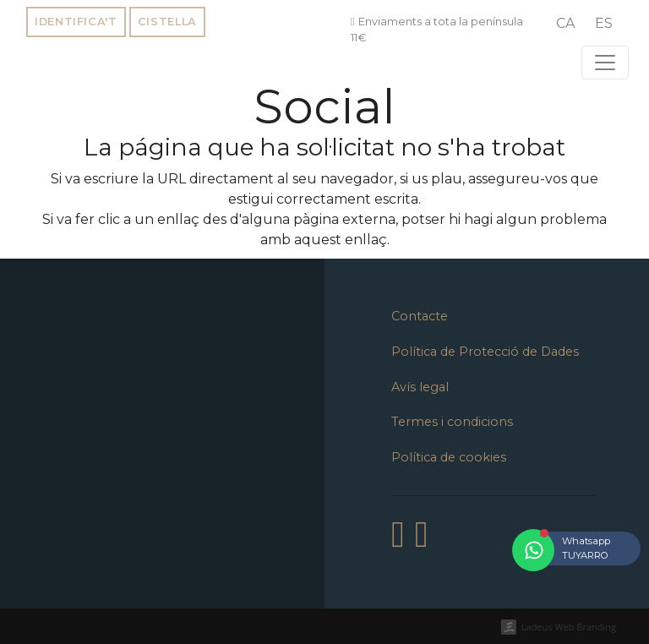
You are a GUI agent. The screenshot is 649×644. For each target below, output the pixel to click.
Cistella (167, 22)
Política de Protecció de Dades (485, 352)
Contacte (420, 316)
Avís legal (420, 387)
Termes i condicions (452, 422)
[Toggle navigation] (605, 63)
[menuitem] (565, 24)
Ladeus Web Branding (569, 627)
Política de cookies (449, 457)
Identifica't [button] (76, 22)
